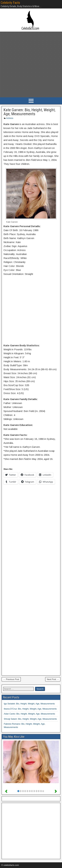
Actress (10, 118)
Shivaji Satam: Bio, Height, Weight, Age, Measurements (30, 719)
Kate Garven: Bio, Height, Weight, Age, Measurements (29, 112)
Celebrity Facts (10, 3)
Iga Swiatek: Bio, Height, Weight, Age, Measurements (29, 704)
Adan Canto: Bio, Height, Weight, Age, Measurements (29, 714)
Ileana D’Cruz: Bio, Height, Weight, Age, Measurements (30, 709)
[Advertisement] (31, 65)
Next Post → (53, 679)
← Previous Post (11, 679)
